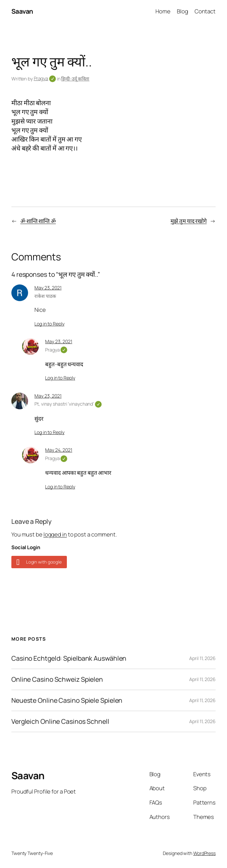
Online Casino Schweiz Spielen (57, 679)
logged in (55, 534)
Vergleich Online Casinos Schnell (60, 721)
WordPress (204, 853)
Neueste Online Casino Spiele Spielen (67, 700)
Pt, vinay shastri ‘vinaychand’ (68, 404)
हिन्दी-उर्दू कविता (75, 79)
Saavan (22, 11)
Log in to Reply (49, 324)
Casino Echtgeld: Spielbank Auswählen (69, 658)
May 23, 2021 (48, 288)
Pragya (45, 78)
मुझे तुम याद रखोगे (189, 221)
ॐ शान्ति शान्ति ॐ (38, 221)
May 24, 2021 (59, 450)
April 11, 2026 (202, 658)
